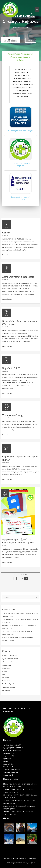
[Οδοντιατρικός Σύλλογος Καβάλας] (10, 10)
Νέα (3, 674)
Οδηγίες (6, 232)
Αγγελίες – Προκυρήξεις (10, 656)
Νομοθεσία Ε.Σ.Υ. (11, 368)
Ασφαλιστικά (6, 668)
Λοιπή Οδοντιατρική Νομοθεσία (18, 277)
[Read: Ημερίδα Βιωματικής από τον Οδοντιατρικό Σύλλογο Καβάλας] (18, 511)
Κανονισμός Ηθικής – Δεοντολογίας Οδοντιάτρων (20, 322)
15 (22, 579)
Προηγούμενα (20, 574)
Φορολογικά (6, 418)
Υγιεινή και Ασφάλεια (9, 687)
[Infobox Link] (20, 122)
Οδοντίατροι (6, 681)
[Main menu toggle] (37, 10)
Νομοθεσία (5, 235)
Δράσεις (5, 545)
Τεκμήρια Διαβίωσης (13, 415)
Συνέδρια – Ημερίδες (9, 684)
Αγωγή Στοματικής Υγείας (10, 659)
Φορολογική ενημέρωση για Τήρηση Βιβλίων (20, 458)
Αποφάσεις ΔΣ (7, 665)
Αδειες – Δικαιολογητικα (9, 662)
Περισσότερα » (7, 255)
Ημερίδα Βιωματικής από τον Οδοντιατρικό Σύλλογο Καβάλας (18, 541)
